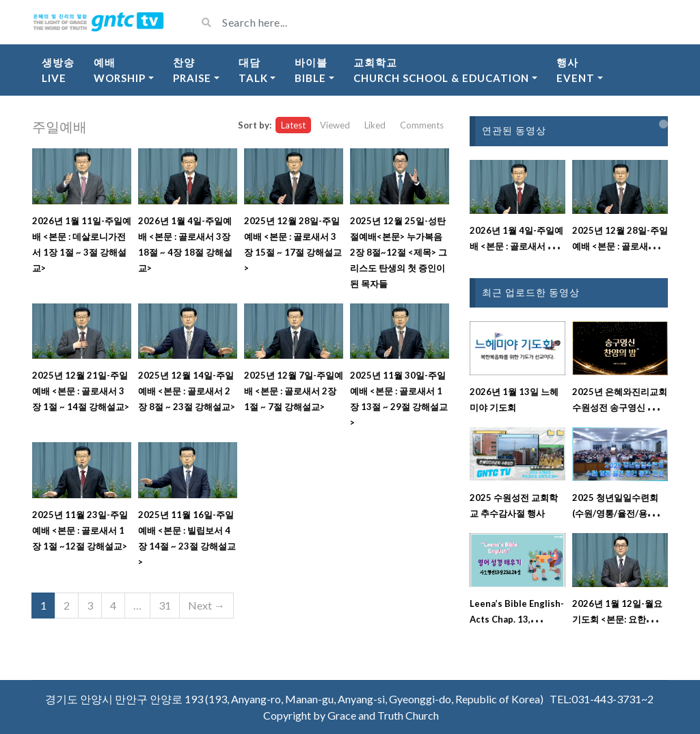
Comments (422, 125)
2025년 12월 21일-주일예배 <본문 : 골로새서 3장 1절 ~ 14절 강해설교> (81, 391)
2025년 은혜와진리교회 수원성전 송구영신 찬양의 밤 (620, 407)
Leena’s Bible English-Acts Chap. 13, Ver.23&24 (517, 619)
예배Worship (120, 70)
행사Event (576, 70)
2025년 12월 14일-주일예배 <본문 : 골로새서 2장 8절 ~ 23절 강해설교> (187, 391)
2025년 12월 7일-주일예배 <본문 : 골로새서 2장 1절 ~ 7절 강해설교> (294, 391)
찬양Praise (192, 70)
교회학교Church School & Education (441, 70)
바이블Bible (311, 70)
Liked (375, 125)
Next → (206, 605)
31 (165, 605)
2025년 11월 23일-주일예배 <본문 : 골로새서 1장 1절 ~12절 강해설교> (80, 530)
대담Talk (253, 70)
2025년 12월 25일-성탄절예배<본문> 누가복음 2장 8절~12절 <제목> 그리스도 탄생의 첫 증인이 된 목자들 (399, 252)
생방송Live (58, 70)
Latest (293, 125)
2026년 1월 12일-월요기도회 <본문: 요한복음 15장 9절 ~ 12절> (618, 619)
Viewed (335, 125)
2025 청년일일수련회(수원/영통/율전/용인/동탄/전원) (616, 513)
